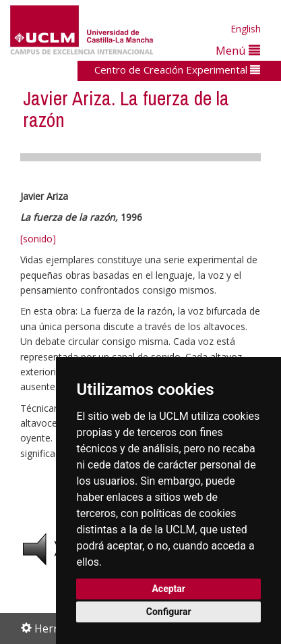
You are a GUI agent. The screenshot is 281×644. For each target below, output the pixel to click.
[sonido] (38, 239)
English (246, 29)
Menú (238, 50)
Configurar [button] (169, 612)
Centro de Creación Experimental (177, 70)
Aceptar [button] (168, 589)
